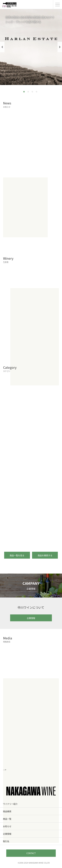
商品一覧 (7, 819)
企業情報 (38, 618)
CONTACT (31, 853)
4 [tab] (37, 92)
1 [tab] (25, 92)
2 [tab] (29, 92)
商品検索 (7, 811)
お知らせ (7, 826)
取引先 (6, 841)
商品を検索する (46, 555)
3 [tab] (33, 92)
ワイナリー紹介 (10, 804)
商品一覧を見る (18, 555)
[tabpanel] (31, 47)
